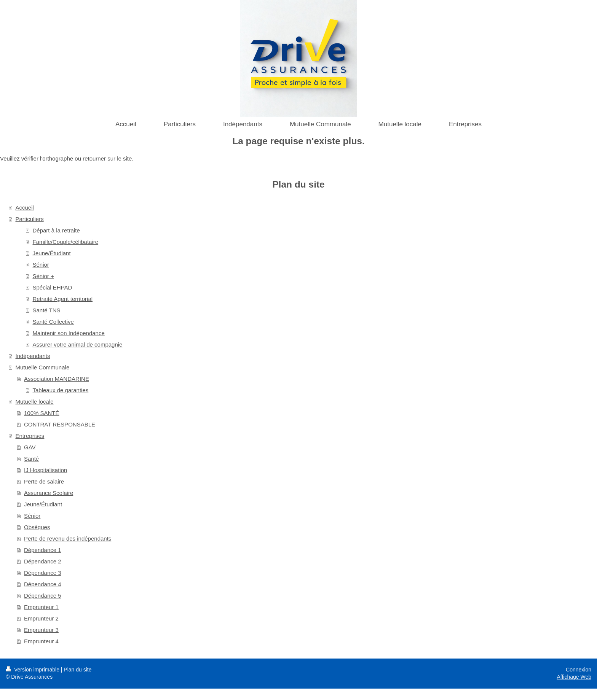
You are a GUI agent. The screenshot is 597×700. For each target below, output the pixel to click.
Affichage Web (574, 677)
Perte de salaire (44, 481)
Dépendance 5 (43, 596)
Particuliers (30, 219)
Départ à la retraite (56, 230)
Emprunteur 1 (41, 607)
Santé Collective (53, 322)
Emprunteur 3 (41, 630)
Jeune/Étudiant (52, 253)
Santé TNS (47, 310)
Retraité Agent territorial (63, 299)
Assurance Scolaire (49, 493)
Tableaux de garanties (61, 390)
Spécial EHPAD (53, 287)
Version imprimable (33, 670)
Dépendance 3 (43, 573)
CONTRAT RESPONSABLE (60, 424)
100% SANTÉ (42, 413)
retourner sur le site (107, 158)
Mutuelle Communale (43, 367)
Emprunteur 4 (41, 641)
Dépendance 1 (43, 550)
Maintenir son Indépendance (69, 333)
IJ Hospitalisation (45, 470)
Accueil (25, 208)
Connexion (579, 670)
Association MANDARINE (57, 379)
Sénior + (43, 276)
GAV (30, 447)
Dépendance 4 (43, 584)
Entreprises (30, 436)
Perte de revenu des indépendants (68, 539)
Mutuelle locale (35, 402)
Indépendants (33, 356)
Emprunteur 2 (41, 618)
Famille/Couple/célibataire (66, 242)
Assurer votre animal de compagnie (78, 344)
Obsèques (37, 527)
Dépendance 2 (43, 561)
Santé (31, 459)
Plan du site (77, 670)
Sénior (41, 265)
